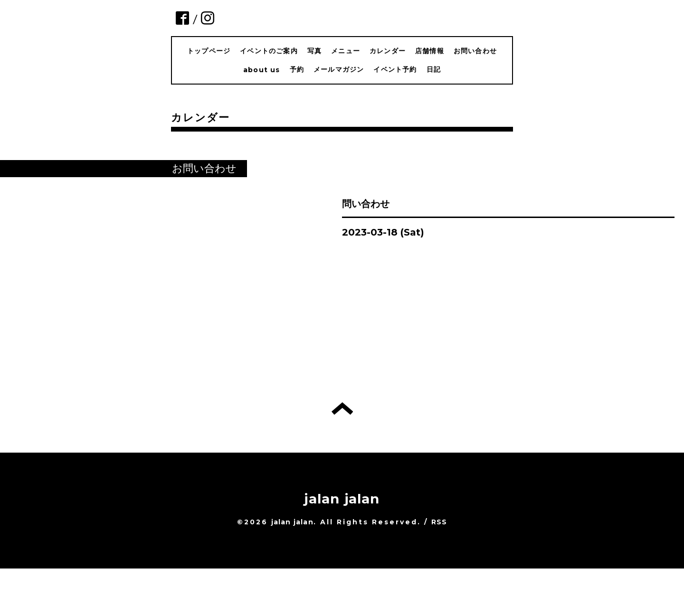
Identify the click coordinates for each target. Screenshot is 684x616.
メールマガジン (339, 69)
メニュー (346, 51)
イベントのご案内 (269, 51)
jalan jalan (342, 499)
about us (262, 70)
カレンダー (388, 51)
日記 (434, 69)
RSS (439, 522)
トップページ (209, 51)
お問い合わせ (475, 51)
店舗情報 (430, 51)
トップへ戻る (342, 408)
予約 (297, 69)
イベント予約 (395, 69)
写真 (314, 51)
